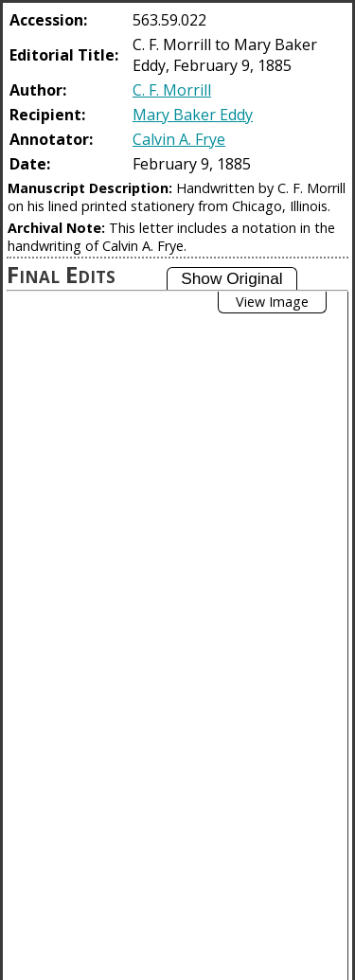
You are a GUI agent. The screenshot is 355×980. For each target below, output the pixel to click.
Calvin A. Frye (179, 139)
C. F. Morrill (172, 90)
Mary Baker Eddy (193, 115)
